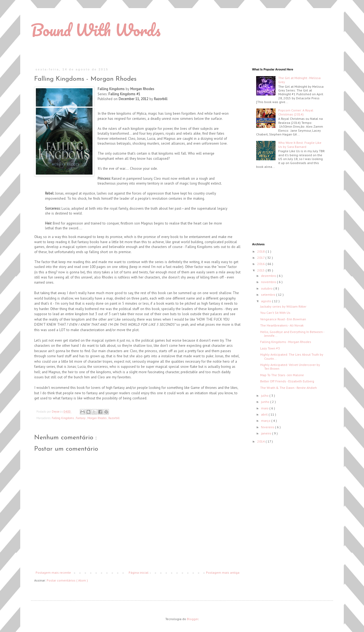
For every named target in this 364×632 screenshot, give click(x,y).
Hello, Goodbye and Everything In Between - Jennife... (292, 334)
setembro (269, 295)
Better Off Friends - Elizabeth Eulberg (287, 381)
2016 (261, 264)
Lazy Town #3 (270, 348)
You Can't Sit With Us (275, 313)
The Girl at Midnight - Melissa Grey (299, 80)
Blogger (193, 619)
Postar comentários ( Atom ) (67, 580)
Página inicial (139, 572)
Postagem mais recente (53, 572)
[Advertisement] (279, 206)
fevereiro (268, 427)
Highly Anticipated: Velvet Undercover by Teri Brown (290, 367)
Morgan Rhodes (97, 418)
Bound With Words (96, 30)
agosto (267, 301)
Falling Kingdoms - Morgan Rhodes (286, 342)
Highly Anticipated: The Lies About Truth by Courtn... (292, 356)
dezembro (269, 276)
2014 (261, 441)
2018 (261, 251)
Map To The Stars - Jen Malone (282, 375)
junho (266, 402)
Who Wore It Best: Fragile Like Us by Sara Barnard (300, 145)
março (266, 421)
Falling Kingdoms (63, 418)
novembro (269, 282)
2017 (261, 258)
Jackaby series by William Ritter (283, 306)
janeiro (267, 433)
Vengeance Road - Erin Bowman (283, 319)
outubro (267, 288)
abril (265, 414)
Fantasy (81, 418)
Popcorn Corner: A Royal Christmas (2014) (296, 112)
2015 (261, 270)
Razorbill (114, 418)
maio (265, 408)
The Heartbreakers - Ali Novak (282, 325)
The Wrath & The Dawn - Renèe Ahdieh (289, 388)
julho (265, 395)
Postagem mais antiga (223, 572)
